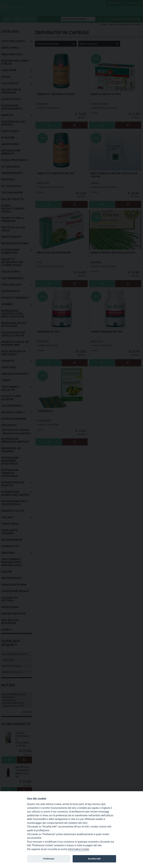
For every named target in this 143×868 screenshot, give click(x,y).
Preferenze (49, 859)
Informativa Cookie (79, 849)
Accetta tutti (94, 859)
